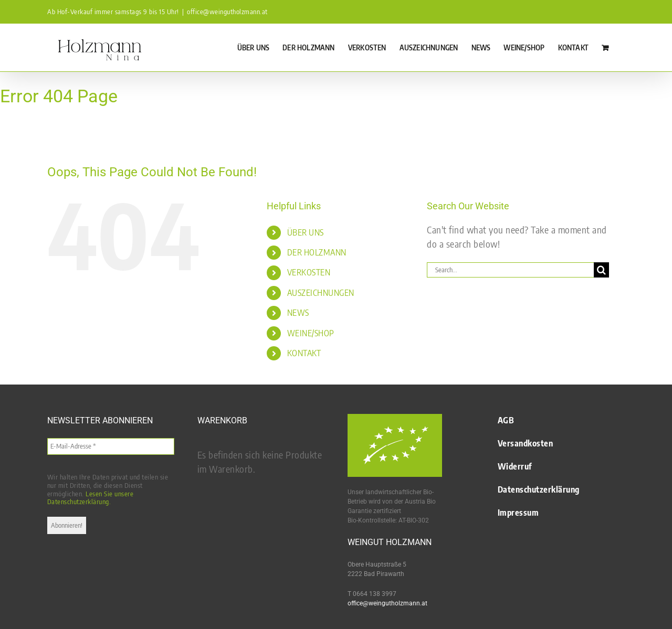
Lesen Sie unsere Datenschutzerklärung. (91, 498)
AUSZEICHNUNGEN (321, 293)
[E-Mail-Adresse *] (111, 446)
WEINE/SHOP (311, 333)
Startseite (10, 124)
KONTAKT (304, 353)
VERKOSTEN (309, 272)
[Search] (601, 270)
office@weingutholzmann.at (227, 12)
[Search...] (510, 270)
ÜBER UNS (306, 232)
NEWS (298, 313)
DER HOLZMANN (317, 252)
